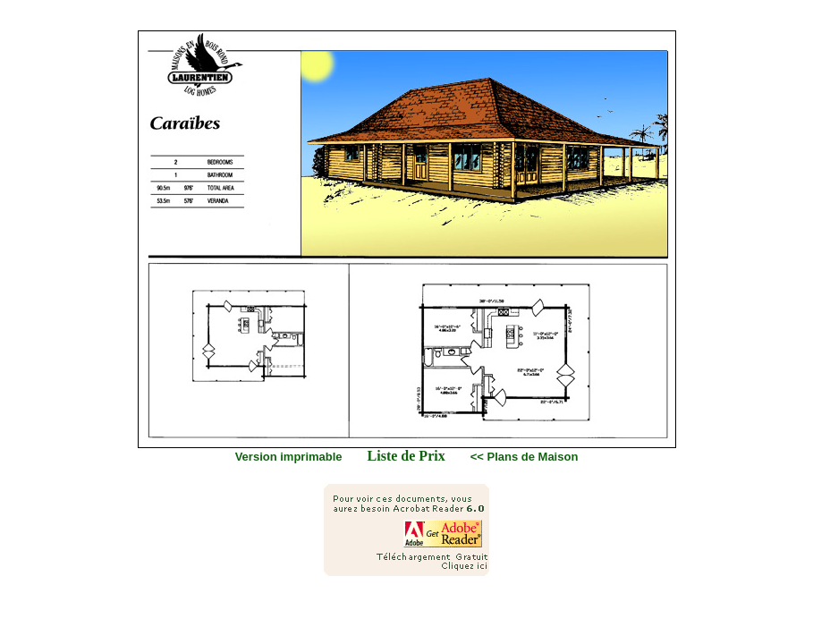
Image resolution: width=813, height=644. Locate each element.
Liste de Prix (406, 456)
